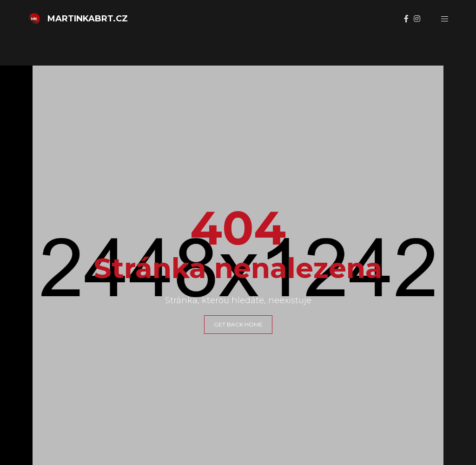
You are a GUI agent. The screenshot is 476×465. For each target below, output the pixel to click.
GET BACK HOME (238, 324)
